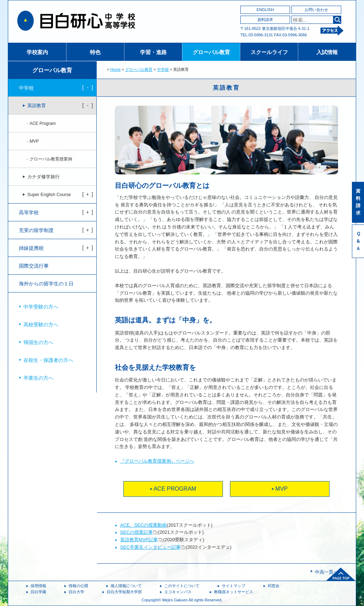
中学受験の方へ (41, 307)
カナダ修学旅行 (44, 177)
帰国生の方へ (38, 342)
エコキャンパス (178, 592)
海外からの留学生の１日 (46, 284)
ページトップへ (341, 574)
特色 (95, 52)
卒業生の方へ (38, 378)
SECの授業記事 (136, 532)
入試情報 (327, 52)
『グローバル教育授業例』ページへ (157, 461)
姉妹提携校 (31, 248)
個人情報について (126, 586)
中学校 (163, 69)
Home (115, 69)
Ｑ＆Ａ (358, 241)
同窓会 (274, 586)
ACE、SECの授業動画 (143, 525)
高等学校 (29, 212)
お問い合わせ (316, 10)
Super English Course (49, 195)
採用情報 (38, 586)
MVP (282, 489)
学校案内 (37, 52)
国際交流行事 (34, 266)
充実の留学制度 (36, 230)
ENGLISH (265, 10)
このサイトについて (182, 586)
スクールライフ (269, 52)
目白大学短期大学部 (124, 592)
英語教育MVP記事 (139, 540)
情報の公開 (78, 586)
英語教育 (37, 106)
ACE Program (42, 123)
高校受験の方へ (41, 325)
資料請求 (265, 20)
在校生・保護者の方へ (48, 360)
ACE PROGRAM (175, 489)
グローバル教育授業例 (51, 159)
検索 (337, 20)
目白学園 (38, 592)
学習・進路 (153, 52)
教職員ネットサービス (234, 592)
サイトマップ (234, 586)
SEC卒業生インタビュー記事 (150, 547)
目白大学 (76, 592)
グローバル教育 (211, 52)
